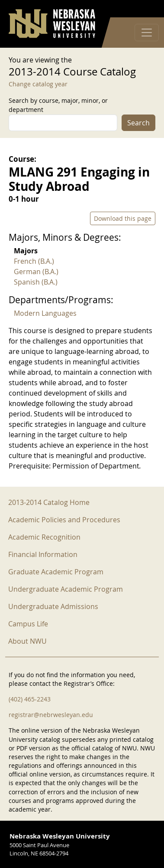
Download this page (123, 218)
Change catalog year (38, 84)
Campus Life (28, 624)
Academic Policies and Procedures (64, 520)
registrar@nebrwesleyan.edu (51, 715)
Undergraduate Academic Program (66, 589)
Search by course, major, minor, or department (58, 105)
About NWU (27, 641)
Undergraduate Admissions (53, 606)
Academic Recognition (44, 537)
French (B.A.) (34, 261)
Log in (144, 9)
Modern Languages (45, 313)
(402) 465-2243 (30, 699)
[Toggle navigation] (147, 33)
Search (138, 123)
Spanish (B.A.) (36, 282)
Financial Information (43, 554)
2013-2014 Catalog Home (49, 502)
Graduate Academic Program (56, 572)
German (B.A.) (36, 272)
